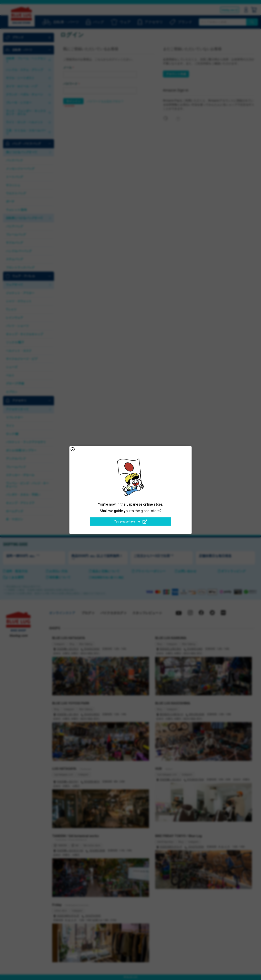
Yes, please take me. (131, 522)
